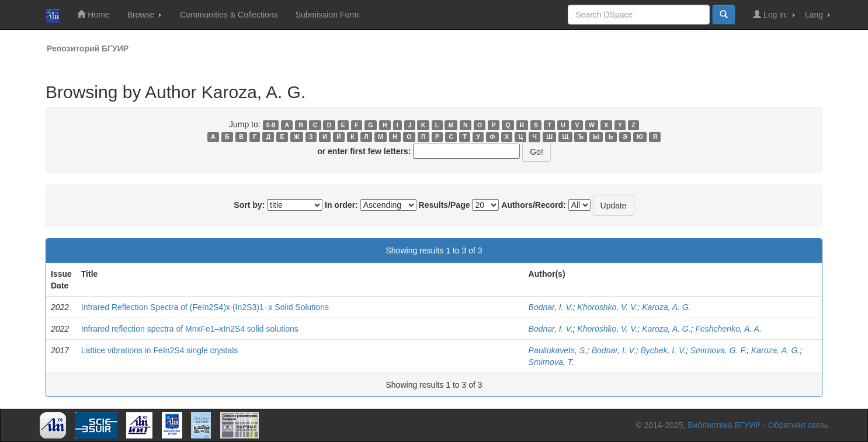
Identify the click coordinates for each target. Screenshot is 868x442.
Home (93, 14)
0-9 (271, 125)
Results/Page (445, 205)
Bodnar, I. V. (551, 307)
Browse (145, 15)
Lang (817, 15)
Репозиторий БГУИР (88, 48)
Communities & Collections (229, 15)
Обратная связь (798, 425)
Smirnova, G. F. (718, 350)
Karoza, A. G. (666, 307)
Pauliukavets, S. (558, 350)
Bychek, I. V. (664, 350)
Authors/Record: (533, 205)
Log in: (774, 14)
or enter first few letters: (364, 151)
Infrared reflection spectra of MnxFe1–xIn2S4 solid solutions (190, 329)
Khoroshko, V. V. (607, 307)
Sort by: (249, 205)
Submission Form (327, 15)
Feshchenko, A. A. (728, 329)
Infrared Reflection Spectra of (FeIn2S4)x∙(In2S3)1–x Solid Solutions (205, 307)
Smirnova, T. (551, 362)
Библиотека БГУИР (724, 425)
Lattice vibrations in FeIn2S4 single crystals (159, 350)
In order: (341, 205)
